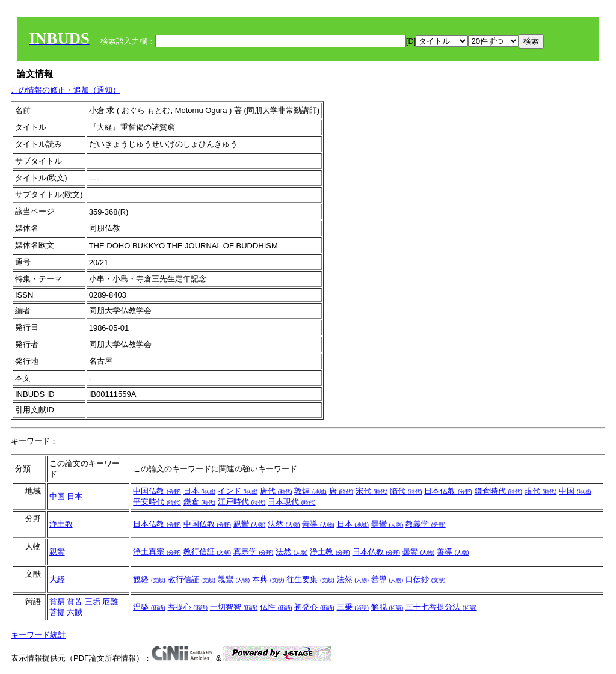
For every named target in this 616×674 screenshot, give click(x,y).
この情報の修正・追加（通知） (66, 90)
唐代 (276, 491)
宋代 (372, 491)
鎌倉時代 (499, 491)
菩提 (57, 612)
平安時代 (157, 502)
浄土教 (61, 524)
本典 (268, 579)
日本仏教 (448, 491)
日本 (75, 496)
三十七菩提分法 (441, 607)
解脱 (387, 607)
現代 (541, 491)
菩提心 (188, 607)
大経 (57, 579)
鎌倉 (200, 502)
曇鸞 (387, 524)
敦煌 (310, 491)
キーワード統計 (38, 635)
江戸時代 (242, 502)
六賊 (75, 612)
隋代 (406, 491)
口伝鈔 (426, 579)
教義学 (426, 524)
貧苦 (75, 602)
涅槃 (149, 607)
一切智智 (234, 607)
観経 (149, 579)
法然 (284, 524)
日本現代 (292, 502)
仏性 (276, 607)
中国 (57, 496)
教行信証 (208, 552)
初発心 (314, 607)
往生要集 (310, 579)
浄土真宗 (157, 552)
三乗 (353, 607)
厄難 (110, 602)
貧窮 (57, 602)
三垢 (93, 602)
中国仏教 (157, 491)
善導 (318, 524)
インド (238, 491)
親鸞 (250, 524)
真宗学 (254, 552)
